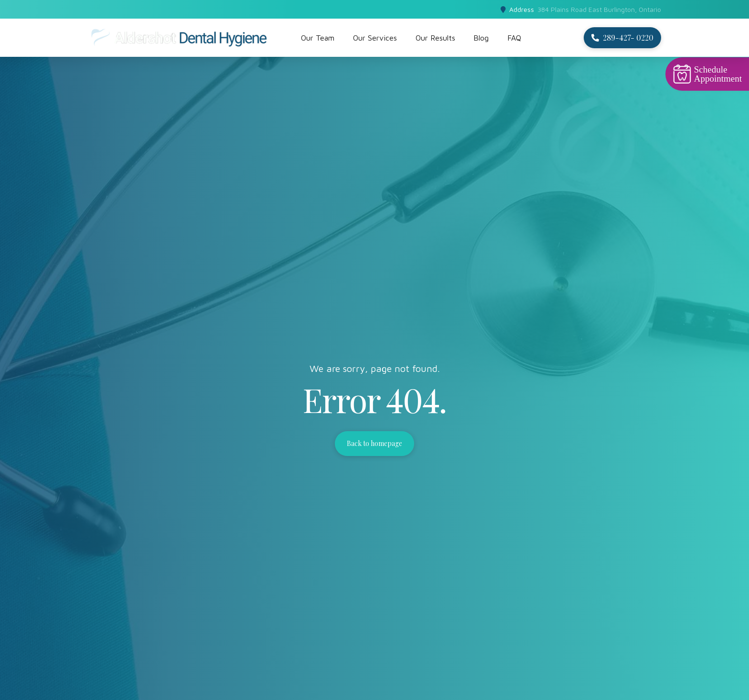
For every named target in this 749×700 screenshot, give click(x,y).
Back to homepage (374, 443)
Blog (481, 38)
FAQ (514, 38)
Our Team (318, 38)
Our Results (435, 38)
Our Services (375, 38)
